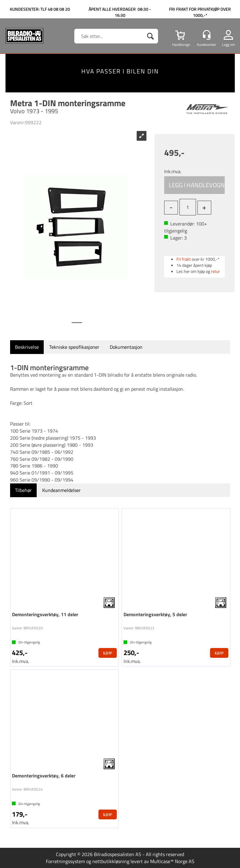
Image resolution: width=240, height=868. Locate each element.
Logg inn (228, 44)
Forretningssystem (65, 861)
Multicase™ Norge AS (172, 861)
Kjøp (195, 185)
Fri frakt (184, 259)
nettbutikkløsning (111, 861)
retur (215, 271)
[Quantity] (188, 207)
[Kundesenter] (207, 35)
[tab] (27, 347)
